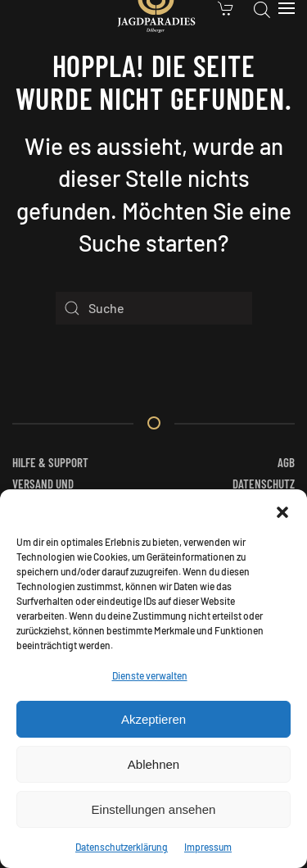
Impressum (208, 847)
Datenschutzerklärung (122, 847)
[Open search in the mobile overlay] (262, 8)
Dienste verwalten (150, 675)
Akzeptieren (153, 719)
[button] (282, 510)
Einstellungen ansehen (154, 809)
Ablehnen (153, 764)
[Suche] (154, 308)
